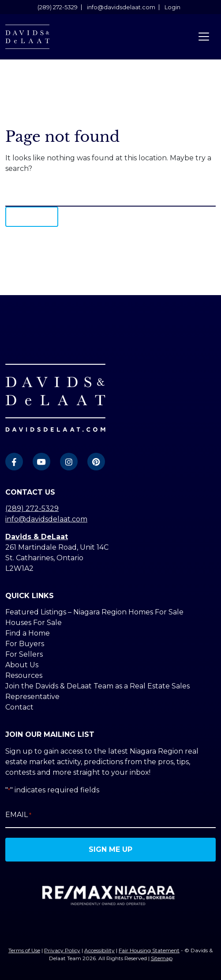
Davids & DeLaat (37, 537)
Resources (24, 675)
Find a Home (28, 633)
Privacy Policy (62, 950)
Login (172, 7)
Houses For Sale (34, 623)
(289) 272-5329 (58, 7)
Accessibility (99, 950)
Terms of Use (24, 950)
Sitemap (162, 958)
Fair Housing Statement (149, 950)
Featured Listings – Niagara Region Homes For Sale (94, 612)
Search (32, 216)
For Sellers (24, 654)
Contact (19, 707)
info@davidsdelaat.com (121, 7)
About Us (22, 665)
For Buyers (25, 644)
